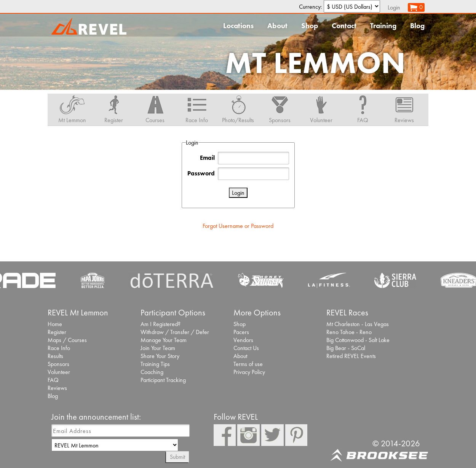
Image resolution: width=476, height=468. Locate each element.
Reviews (57, 388)
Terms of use (248, 364)
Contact (344, 26)
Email (207, 158)
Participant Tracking (163, 380)
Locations (238, 26)
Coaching (152, 372)
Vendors (243, 340)
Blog (417, 26)
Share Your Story (160, 356)
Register (57, 332)
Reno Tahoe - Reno (349, 332)
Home (55, 324)
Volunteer (59, 372)
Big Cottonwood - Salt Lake (358, 340)
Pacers (241, 332)
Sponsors (58, 364)
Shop (310, 26)
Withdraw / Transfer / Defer (175, 332)
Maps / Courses (67, 340)
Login (394, 7)
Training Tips (155, 364)
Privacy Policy (249, 372)
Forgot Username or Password (238, 226)
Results (55, 356)
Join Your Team (158, 348)
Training (383, 26)
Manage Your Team (164, 340)
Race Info (59, 348)
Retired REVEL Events (351, 356)
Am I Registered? (161, 324)
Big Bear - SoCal (346, 348)
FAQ (53, 380)
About (277, 26)
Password (201, 173)
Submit (177, 457)
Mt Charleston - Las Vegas (358, 324)
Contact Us (246, 348)
